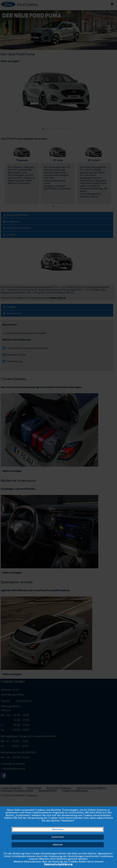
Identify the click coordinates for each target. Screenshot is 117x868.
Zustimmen (58, 837)
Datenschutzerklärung (58, 864)
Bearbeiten (58, 829)
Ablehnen (58, 845)
